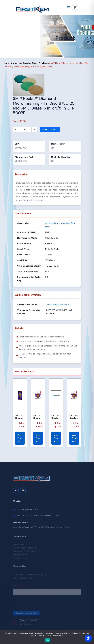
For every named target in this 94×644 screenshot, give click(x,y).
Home (58, 33)
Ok (48, 640)
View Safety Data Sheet (58, 305)
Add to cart (50, 130)
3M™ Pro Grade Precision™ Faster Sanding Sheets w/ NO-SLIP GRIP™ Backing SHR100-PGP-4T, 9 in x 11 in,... (56, 417)
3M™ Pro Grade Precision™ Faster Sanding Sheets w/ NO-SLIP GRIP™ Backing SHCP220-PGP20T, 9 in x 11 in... (38, 417)
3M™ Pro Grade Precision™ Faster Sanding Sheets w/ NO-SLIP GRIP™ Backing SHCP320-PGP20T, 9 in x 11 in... (74, 417)
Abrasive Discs (30, 63)
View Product (20, 438)
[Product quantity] (25, 129)
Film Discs (44, 63)
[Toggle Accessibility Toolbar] (88, 638)
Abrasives (16, 63)
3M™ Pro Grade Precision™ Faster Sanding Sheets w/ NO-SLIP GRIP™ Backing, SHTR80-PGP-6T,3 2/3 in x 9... (20, 417)
